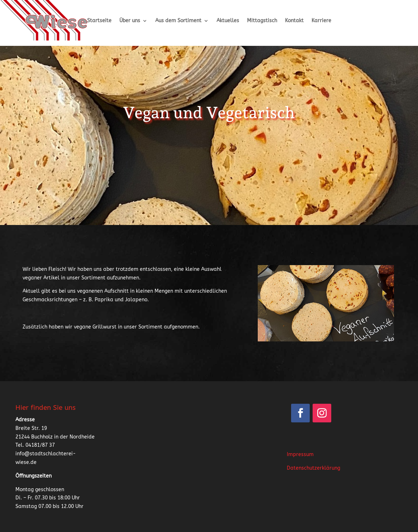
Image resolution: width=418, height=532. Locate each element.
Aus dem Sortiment (178, 21)
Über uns (130, 21)
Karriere (321, 21)
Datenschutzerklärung (313, 468)
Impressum (300, 454)
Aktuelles (228, 21)
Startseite (99, 21)
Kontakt (294, 21)
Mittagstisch (262, 21)
